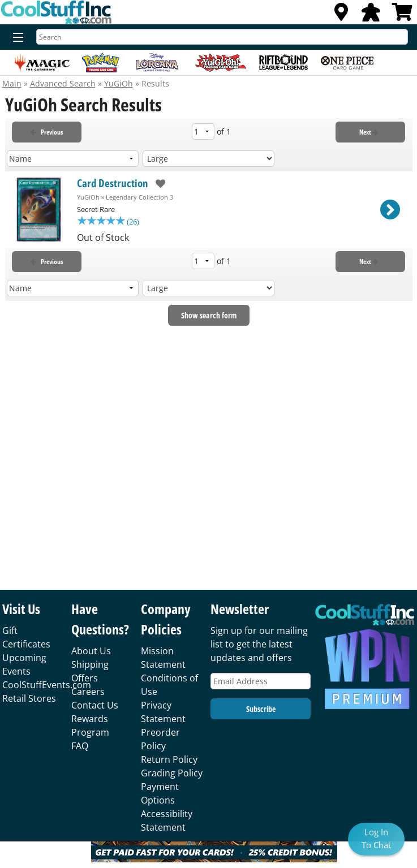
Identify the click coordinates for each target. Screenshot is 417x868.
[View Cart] (402, 15)
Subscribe (261, 709)
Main (12, 83)
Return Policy (169, 759)
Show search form (209, 316)
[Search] (222, 37)
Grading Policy (172, 773)
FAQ (80, 746)
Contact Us (95, 705)
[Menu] (16, 38)
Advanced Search (63, 83)
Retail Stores (29, 698)
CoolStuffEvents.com (47, 685)
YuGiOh (119, 83)
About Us (91, 651)
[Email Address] (261, 681)
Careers (88, 692)
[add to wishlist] (157, 183)
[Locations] (341, 15)
